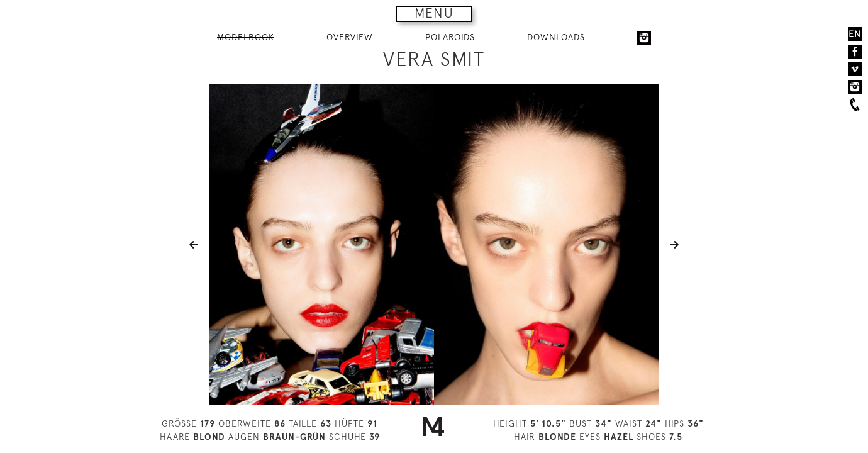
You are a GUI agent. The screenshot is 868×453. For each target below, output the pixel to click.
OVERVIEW (350, 37)
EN (855, 34)
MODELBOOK (246, 37)
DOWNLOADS (556, 37)
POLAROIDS (450, 37)
